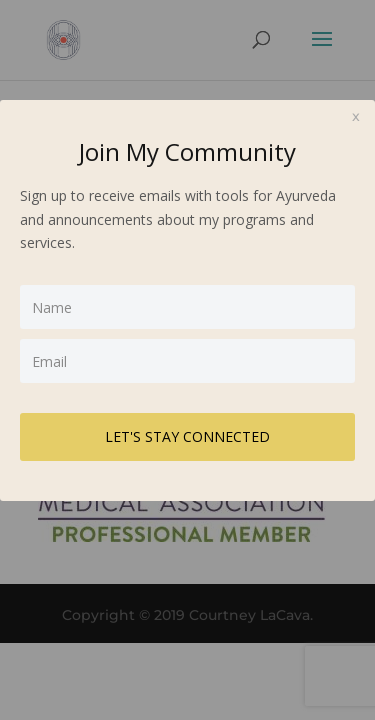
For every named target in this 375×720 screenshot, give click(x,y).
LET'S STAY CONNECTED (187, 436)
